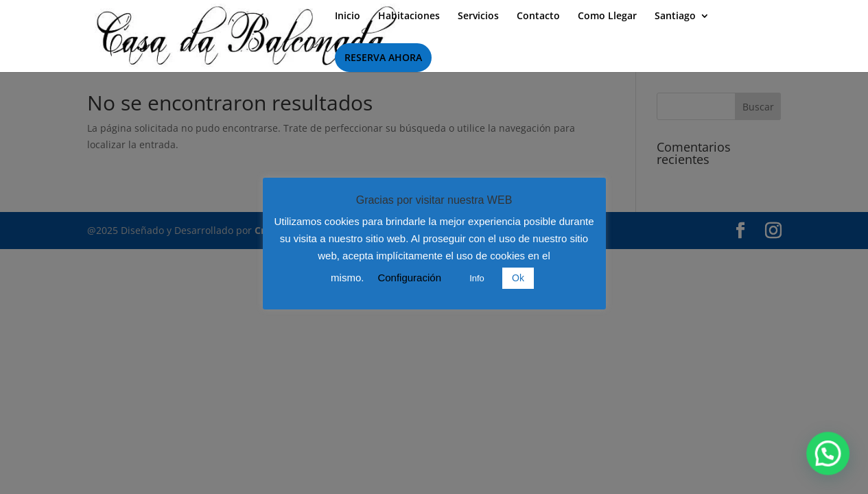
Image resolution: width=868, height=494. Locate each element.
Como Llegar (607, 16)
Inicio (348, 16)
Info (477, 278)
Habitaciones (409, 16)
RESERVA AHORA (383, 57)
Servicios (478, 16)
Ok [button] (518, 278)
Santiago (675, 16)
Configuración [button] (409, 278)
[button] (834, 469)
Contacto (538, 16)
